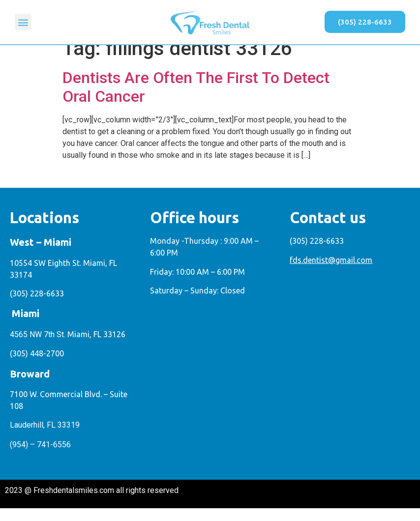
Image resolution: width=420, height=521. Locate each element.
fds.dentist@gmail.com (331, 272)
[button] (23, 22)
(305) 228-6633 (37, 306)
